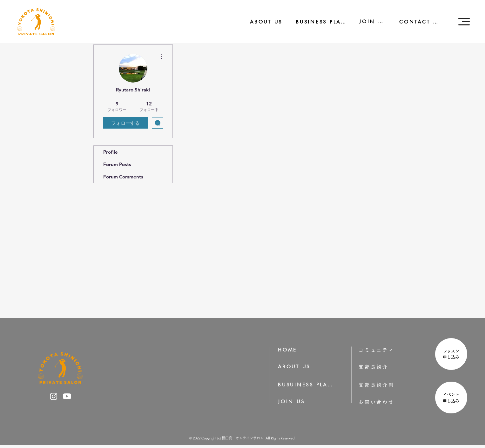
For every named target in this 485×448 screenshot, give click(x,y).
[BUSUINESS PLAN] (306, 385)
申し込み (453, 357)
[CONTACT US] (416, 22)
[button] (464, 22)
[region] (450, 355)
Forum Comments (123, 177)
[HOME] (290, 350)
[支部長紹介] (382, 367)
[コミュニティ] (381, 350)
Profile (111, 152)
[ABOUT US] (262, 22)
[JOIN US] (368, 21)
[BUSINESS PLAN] (317, 22)
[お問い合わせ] (387, 402)
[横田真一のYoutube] (67, 396)
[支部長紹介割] (387, 385)
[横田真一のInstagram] (54, 396)
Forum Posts (117, 164)
